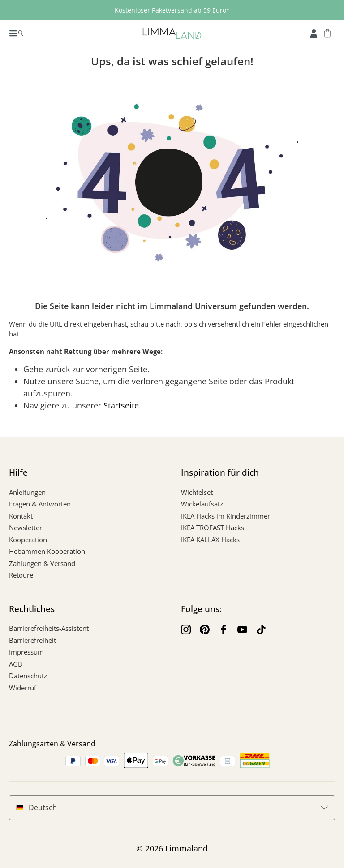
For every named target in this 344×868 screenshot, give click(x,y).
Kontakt (21, 516)
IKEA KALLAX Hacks (210, 540)
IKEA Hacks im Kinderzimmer (226, 516)
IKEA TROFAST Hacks (213, 528)
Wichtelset (197, 492)
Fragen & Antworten (40, 504)
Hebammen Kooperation (47, 551)
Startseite (121, 405)
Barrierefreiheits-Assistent (49, 628)
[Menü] (16, 33)
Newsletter (26, 528)
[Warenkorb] (327, 33)
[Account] (314, 33)
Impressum (26, 652)
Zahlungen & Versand (42, 563)
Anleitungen (27, 492)
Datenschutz (28, 676)
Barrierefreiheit (32, 640)
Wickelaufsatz (202, 504)
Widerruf (23, 688)
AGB (16, 664)
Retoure (21, 575)
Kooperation (28, 540)
